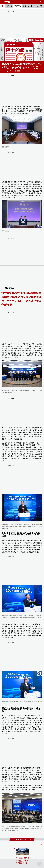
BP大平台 (35, 6)
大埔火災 (9, 6)
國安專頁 (26, 6)
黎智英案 (18, 6)
